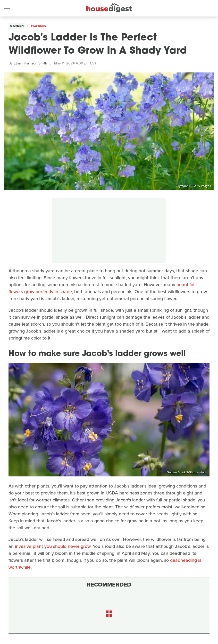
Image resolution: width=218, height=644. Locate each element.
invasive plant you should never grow (53, 546)
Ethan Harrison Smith (30, 63)
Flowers (39, 26)
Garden (17, 26)
